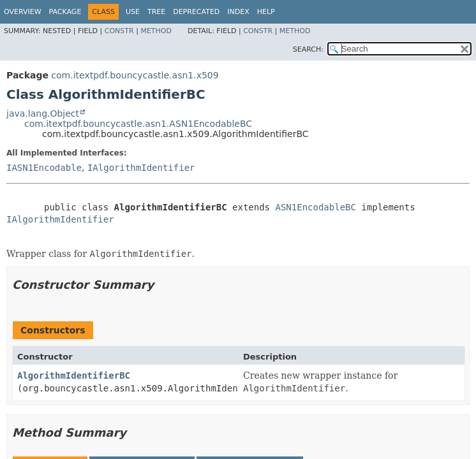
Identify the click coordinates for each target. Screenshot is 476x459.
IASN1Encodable (44, 168)
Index (238, 12)
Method (156, 31)
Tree (156, 12)
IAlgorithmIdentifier (141, 168)
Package (65, 12)
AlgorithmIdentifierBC (74, 375)
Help (266, 12)
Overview (23, 12)
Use (133, 12)
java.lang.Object (43, 113)
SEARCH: (308, 49)
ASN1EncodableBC (315, 207)
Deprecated (196, 12)
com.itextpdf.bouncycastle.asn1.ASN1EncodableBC (138, 124)
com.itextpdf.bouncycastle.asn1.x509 (135, 75)
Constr (119, 31)
